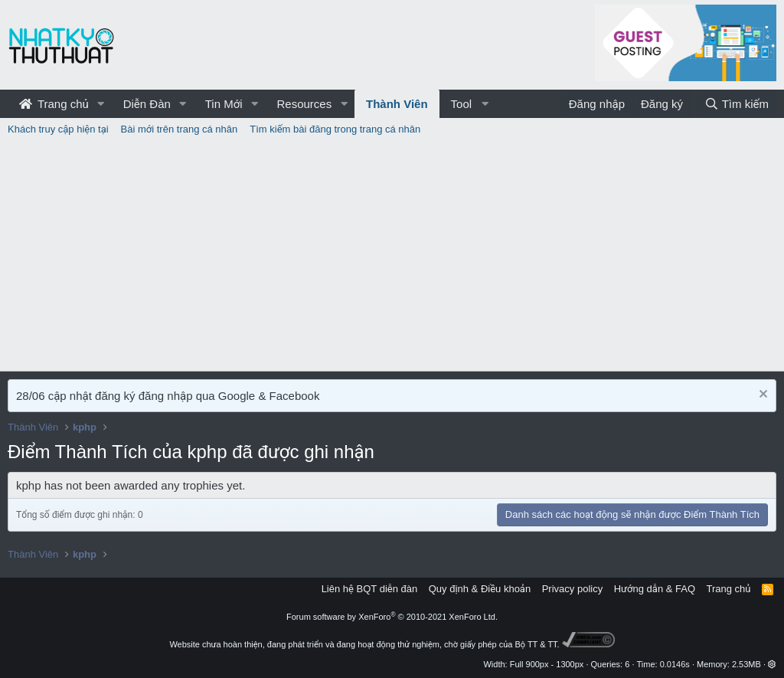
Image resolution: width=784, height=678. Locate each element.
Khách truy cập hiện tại (58, 129)
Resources (304, 104)
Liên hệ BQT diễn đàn (370, 589)
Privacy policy (572, 589)
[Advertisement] (392, 256)
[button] (101, 104)
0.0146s (675, 664)
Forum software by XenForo (392, 617)
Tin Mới (224, 104)
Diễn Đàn (147, 104)
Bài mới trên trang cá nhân (180, 129)
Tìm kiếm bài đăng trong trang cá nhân (335, 129)
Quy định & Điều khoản (480, 589)
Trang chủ (54, 104)
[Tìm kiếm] (737, 104)
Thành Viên (397, 104)
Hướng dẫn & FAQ (655, 589)
